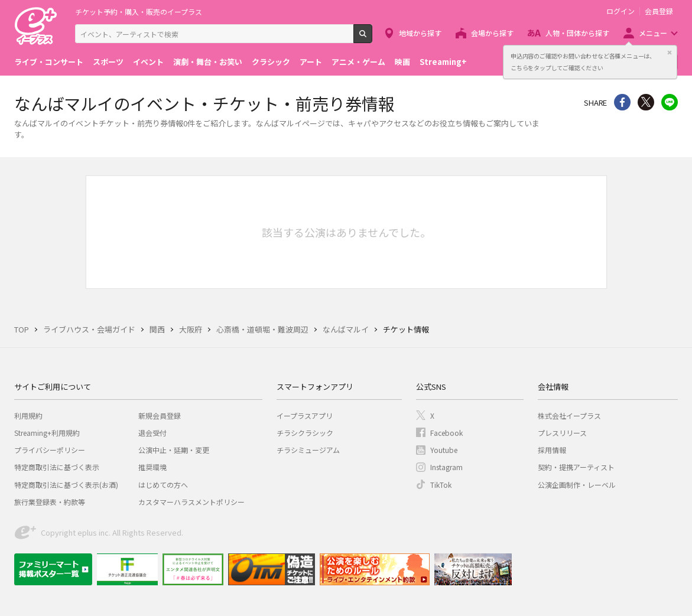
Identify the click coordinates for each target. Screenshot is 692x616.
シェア (622, 102)
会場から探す (492, 33)
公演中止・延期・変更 (174, 450)
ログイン (620, 11)
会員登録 (659, 11)
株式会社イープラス (569, 415)
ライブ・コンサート (49, 62)
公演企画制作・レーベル (577, 485)
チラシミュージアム (308, 450)
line (670, 102)
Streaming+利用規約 (47, 433)
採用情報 (552, 450)
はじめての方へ (163, 485)
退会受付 (152, 433)
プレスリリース (562, 433)
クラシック (271, 62)
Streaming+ (443, 62)
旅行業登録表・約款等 (50, 502)
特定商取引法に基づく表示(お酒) (66, 485)
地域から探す (420, 33)
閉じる (670, 53)
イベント (148, 62)
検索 (372, 38)
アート (311, 62)
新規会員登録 (160, 415)
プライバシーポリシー (50, 450)
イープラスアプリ (305, 415)
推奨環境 (152, 467)
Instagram (446, 467)
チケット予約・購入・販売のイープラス (139, 12)
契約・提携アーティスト (576, 467)
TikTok (441, 485)
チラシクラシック (305, 433)
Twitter (646, 102)
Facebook (446, 433)
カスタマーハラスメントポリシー (191, 502)
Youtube (444, 450)
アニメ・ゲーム (358, 62)
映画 (402, 62)
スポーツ (108, 62)
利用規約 (28, 415)
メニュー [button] (653, 33)
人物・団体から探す (577, 33)
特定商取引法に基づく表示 (57, 467)
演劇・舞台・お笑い (208, 62)
